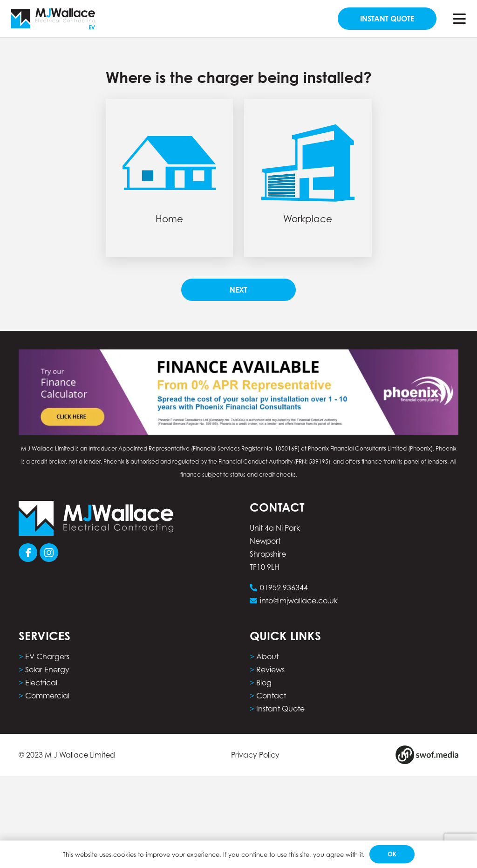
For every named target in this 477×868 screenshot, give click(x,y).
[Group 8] (427, 755)
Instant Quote (280, 709)
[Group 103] (49, 553)
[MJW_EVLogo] (53, 19)
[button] (459, 19)
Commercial (47, 696)
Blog (264, 683)
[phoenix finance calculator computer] (238, 392)
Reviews (270, 670)
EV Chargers (47, 656)
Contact (271, 696)
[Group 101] (28, 553)
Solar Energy (47, 670)
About (267, 656)
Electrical (41, 683)
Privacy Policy (255, 755)
